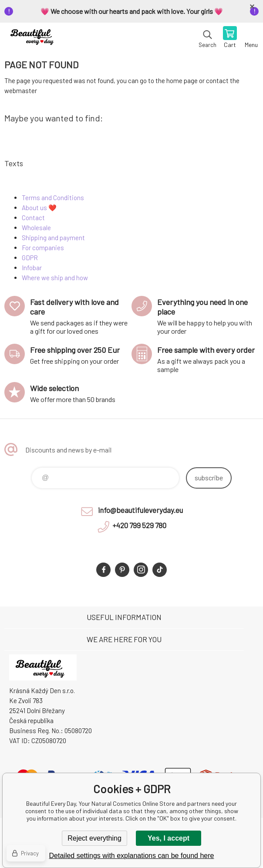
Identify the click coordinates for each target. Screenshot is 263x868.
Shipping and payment (53, 238)
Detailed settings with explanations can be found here (132, 856)
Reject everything (94, 838)
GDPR (30, 258)
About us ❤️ (39, 208)
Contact (33, 218)
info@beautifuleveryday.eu (140, 510)
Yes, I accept (169, 838)
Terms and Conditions (53, 198)
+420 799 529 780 (139, 525)
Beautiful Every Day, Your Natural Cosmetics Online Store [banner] (34, 38)
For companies (43, 248)
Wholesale (36, 228)
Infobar (32, 268)
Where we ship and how (55, 278)
